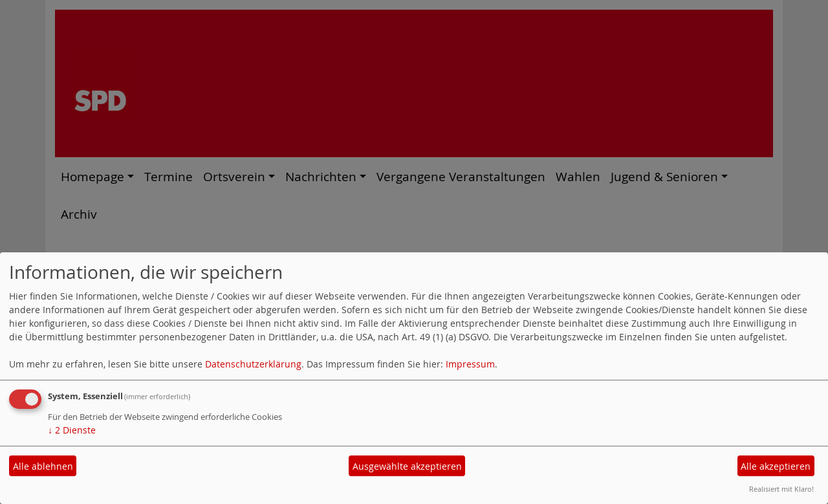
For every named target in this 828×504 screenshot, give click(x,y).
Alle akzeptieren (776, 466)
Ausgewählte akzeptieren (407, 466)
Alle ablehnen (43, 466)
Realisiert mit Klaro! (781, 489)
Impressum (470, 364)
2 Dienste (72, 430)
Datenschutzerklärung (253, 364)
